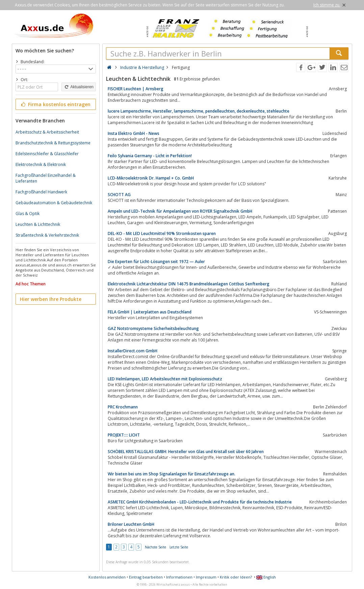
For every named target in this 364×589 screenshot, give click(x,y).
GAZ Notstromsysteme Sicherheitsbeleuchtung (153, 328)
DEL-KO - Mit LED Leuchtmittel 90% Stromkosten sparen (162, 233)
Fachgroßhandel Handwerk (41, 192)
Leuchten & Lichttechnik (38, 224)
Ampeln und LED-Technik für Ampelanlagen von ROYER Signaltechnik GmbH (180, 211)
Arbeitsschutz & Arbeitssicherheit (47, 132)
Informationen (179, 577)
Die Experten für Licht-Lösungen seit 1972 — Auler (156, 262)
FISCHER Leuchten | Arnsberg (136, 89)
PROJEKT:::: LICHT (124, 435)
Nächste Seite (155, 547)
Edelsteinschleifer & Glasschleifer (47, 154)
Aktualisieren (79, 87)
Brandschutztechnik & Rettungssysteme (53, 143)
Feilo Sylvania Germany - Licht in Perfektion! (150, 156)
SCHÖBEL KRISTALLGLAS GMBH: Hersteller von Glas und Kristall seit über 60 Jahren (186, 452)
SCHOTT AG (119, 195)
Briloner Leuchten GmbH (131, 524)
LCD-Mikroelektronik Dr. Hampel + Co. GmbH (151, 178)
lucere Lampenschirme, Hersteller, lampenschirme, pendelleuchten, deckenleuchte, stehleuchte (199, 111)
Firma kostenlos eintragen (55, 104)
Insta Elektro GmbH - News (134, 133)
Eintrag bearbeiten (146, 577)
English (266, 577)
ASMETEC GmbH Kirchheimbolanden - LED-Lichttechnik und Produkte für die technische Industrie (200, 502)
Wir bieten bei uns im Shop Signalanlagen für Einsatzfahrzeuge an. (172, 474)
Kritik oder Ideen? (236, 577)
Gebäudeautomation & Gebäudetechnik (54, 203)
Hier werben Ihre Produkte (51, 299)
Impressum (206, 577)
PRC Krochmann (123, 407)
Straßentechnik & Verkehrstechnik (47, 235)
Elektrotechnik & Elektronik (41, 164)
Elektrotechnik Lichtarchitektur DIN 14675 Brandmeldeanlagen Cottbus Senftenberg (189, 284)
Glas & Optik (28, 214)
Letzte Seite (179, 547)
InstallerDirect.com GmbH (133, 351)
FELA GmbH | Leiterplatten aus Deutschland (150, 312)
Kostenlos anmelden (107, 577)
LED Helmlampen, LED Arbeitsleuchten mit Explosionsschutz (165, 379)
